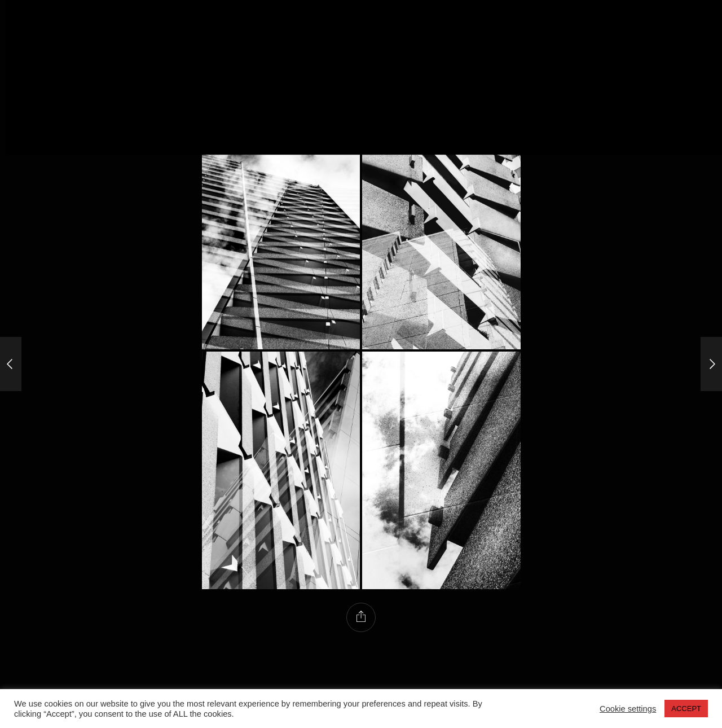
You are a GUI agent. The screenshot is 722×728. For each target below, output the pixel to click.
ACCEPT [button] (686, 709)
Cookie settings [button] (628, 709)
